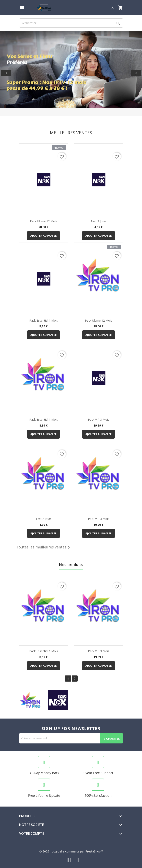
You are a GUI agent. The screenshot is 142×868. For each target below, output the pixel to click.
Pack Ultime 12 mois (43, 221)
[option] (71, 73)
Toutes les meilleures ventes (44, 547)
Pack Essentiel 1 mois (44, 320)
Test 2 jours (99, 221)
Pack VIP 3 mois (99, 420)
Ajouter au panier (43, 236)
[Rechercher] (71, 23)
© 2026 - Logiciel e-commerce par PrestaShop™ (71, 851)
